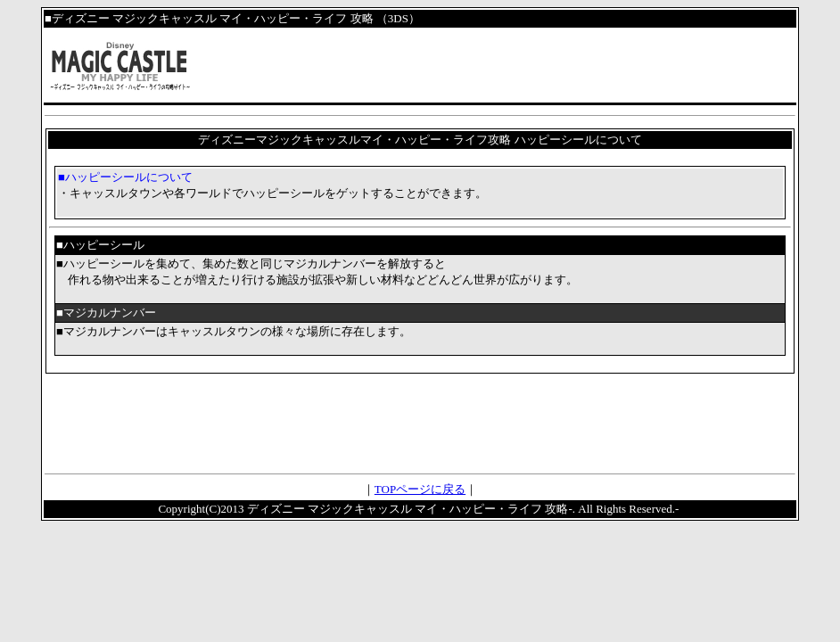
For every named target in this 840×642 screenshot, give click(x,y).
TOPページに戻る (420, 489)
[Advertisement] (420, 423)
